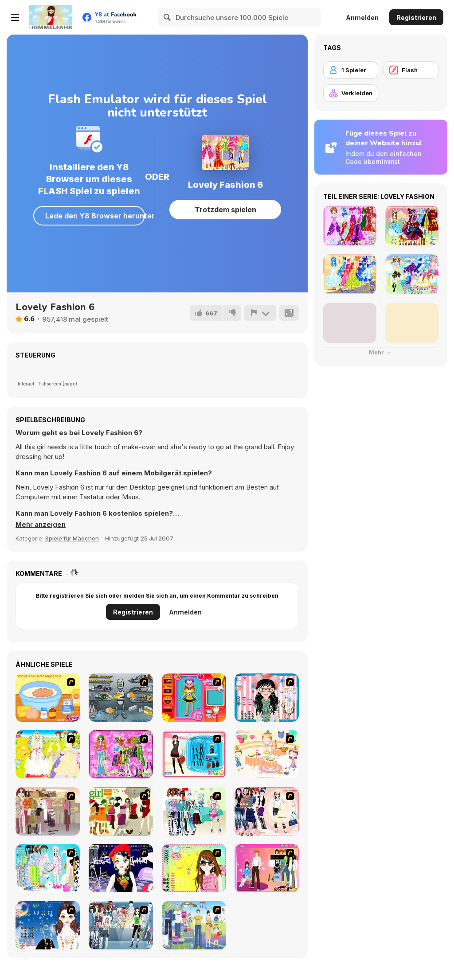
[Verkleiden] (351, 93)
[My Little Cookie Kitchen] (48, 698)
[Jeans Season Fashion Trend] (121, 925)
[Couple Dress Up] (267, 868)
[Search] (168, 17)
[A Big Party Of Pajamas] (48, 868)
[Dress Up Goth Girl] (48, 925)
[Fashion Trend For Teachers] (48, 811)
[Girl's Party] (267, 754)
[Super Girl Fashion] (121, 811)
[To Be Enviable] (194, 868)
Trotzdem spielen (225, 210)
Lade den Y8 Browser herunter (95, 216)
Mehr (381, 352)
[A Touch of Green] (121, 754)
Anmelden (362, 17)
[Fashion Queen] (194, 754)
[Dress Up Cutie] (267, 698)
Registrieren (416, 17)
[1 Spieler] (351, 70)
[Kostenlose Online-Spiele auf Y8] (51, 17)
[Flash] (411, 70)
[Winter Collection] (194, 811)
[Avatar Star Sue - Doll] (194, 698)
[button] (41, 525)
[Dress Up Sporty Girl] (267, 811)
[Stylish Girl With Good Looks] (121, 868)
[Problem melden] (260, 313)
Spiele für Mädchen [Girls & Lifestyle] (72, 538)
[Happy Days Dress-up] (194, 925)
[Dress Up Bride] (48, 754)
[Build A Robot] (121, 698)
